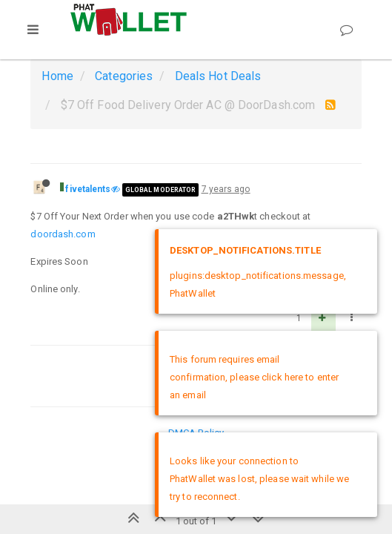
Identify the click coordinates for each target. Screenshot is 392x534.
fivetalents (88, 189)
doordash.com (63, 234)
